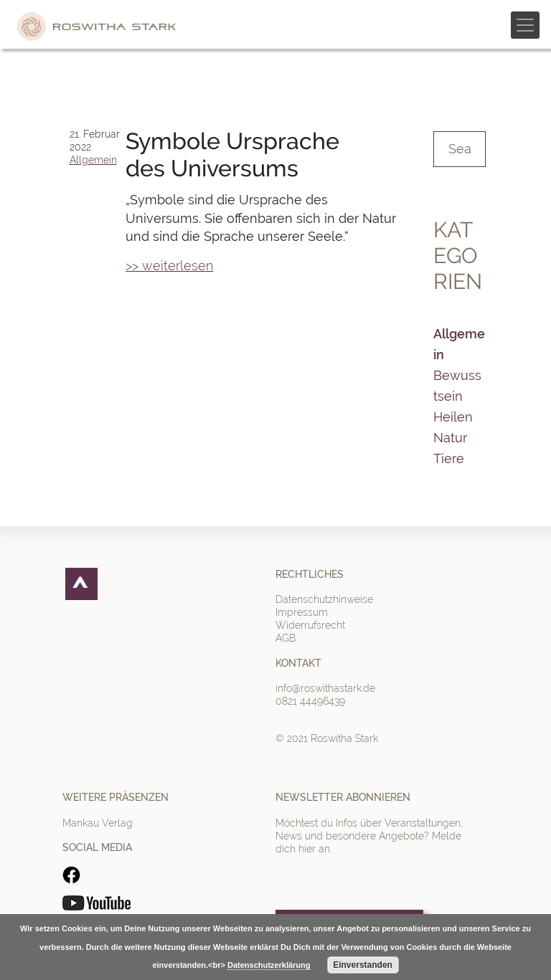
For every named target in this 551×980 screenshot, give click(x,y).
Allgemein (93, 160)
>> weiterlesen (169, 266)
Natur (450, 438)
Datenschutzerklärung (269, 965)
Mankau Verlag (98, 823)
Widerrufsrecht (310, 625)
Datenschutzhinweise (324, 599)
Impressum (302, 612)
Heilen (453, 417)
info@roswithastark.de (325, 688)
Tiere (449, 458)
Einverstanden (363, 965)
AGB (286, 638)
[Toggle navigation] (525, 25)
